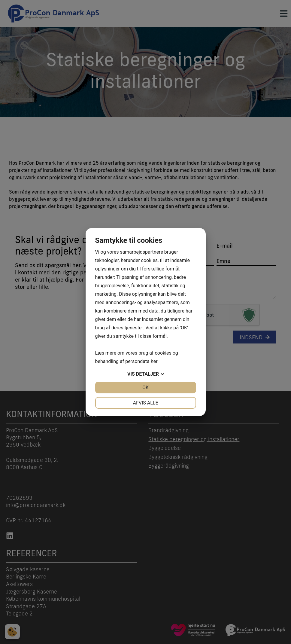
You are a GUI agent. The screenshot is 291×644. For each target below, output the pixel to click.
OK (145, 388)
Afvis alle (145, 403)
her (154, 361)
